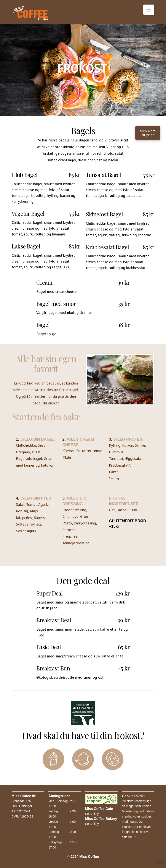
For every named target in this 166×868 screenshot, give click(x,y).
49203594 (23, 811)
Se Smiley (92, 814)
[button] (149, 10)
